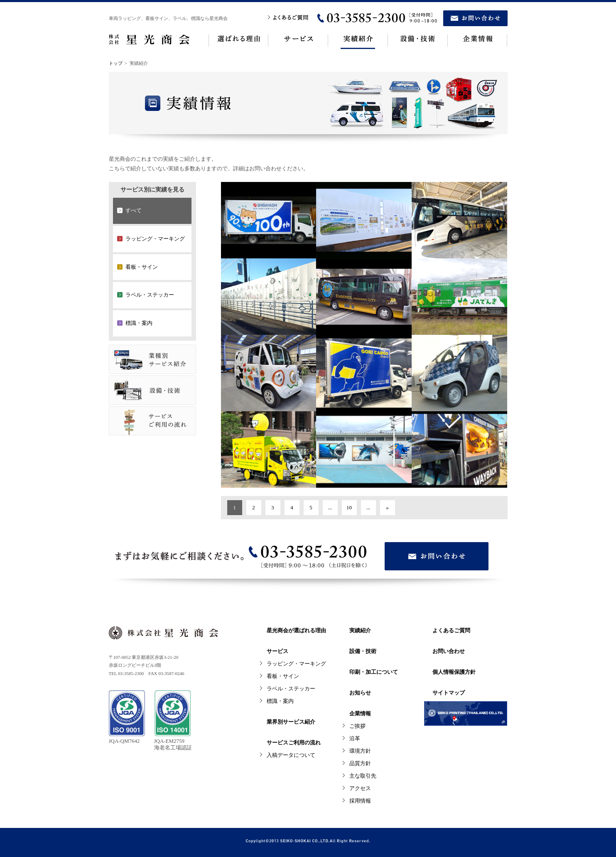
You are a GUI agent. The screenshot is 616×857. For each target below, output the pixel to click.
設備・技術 (363, 651)
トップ (116, 63)
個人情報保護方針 (454, 672)
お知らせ (360, 693)
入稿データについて (291, 755)
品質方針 (360, 763)
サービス (277, 651)
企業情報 (360, 713)
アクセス (360, 788)
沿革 (355, 738)
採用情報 (360, 801)
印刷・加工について (374, 672)
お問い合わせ (449, 651)
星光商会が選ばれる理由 (296, 630)
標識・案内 (280, 701)
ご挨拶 (357, 726)
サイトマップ (449, 693)
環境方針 (360, 751)
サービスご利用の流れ (294, 743)
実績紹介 (360, 630)
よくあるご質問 (451, 630)
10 (349, 507)
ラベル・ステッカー (291, 689)
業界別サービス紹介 (291, 722)
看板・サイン (283, 676)
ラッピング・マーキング (296, 664)
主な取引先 (363, 776)
